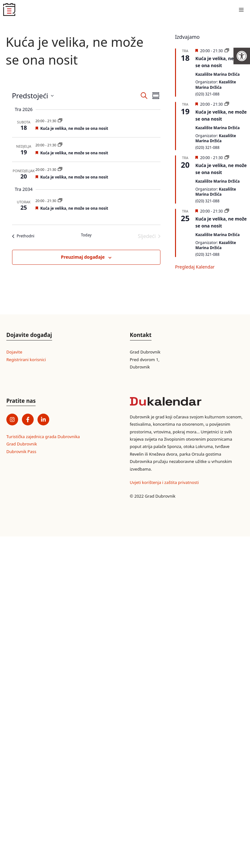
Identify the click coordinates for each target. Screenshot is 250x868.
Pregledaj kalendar (195, 267)
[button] (242, 56)
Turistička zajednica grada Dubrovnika (43, 437)
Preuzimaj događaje (83, 257)
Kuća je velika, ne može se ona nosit (74, 128)
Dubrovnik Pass (21, 451)
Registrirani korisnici (26, 360)
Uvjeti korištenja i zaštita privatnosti (164, 482)
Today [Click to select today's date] (86, 235)
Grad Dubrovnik (22, 444)
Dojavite (14, 352)
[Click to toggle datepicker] (33, 96)
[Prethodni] (23, 236)
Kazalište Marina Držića (218, 74)
